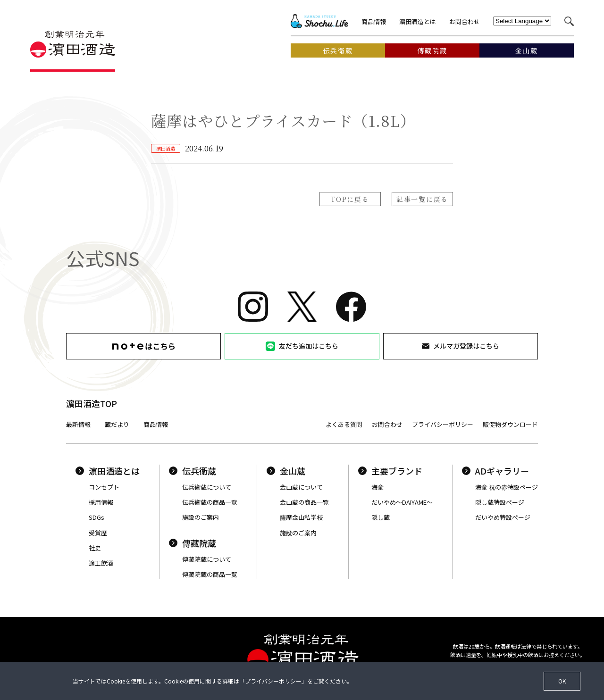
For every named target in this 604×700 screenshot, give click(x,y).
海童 (377, 487)
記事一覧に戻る (422, 199)
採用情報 (101, 502)
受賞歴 (98, 533)
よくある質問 (344, 424)
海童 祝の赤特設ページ (507, 487)
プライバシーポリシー (443, 424)
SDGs (96, 517)
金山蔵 (286, 471)
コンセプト (104, 487)
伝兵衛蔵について (207, 487)
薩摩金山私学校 (301, 517)
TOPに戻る (350, 199)
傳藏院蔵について (207, 559)
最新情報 (78, 424)
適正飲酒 (101, 563)
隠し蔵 (381, 517)
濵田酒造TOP (92, 403)
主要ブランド (390, 471)
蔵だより (117, 424)
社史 (95, 548)
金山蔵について (301, 487)
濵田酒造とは (418, 21)
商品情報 (374, 21)
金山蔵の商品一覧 (304, 502)
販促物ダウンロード (510, 424)
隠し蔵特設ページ (500, 502)
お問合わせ (465, 21)
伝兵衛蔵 (193, 471)
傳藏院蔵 (193, 543)
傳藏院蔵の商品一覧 (210, 574)
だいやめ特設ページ (503, 517)
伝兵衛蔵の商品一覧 (210, 502)
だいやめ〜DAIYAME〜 (402, 502)
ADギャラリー (495, 471)
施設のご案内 (201, 517)
